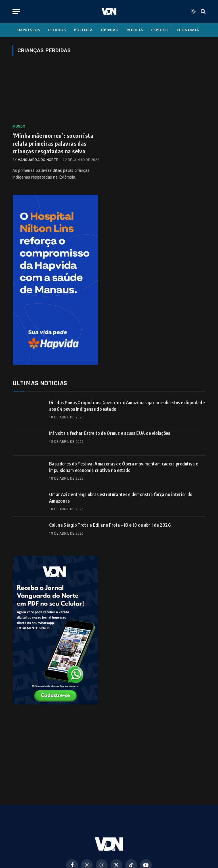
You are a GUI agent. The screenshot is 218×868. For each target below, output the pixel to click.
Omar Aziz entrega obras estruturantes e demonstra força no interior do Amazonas (121, 498)
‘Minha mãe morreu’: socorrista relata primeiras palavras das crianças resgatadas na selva (53, 143)
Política (83, 30)
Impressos (29, 30)
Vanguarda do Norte (38, 160)
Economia (188, 30)
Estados (57, 30)
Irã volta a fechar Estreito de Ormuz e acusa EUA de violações (110, 433)
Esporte (160, 30)
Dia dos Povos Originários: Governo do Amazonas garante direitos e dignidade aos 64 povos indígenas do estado (127, 406)
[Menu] (16, 11)
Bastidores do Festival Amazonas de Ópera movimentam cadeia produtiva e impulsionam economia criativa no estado (124, 467)
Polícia (135, 30)
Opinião (110, 30)
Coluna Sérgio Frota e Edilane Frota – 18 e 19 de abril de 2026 (110, 525)
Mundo (19, 126)
